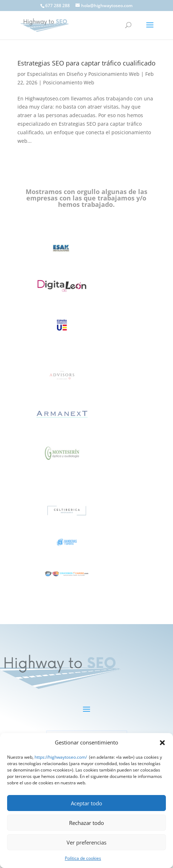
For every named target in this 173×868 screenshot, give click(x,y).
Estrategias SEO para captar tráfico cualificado (86, 63)
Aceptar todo (86, 803)
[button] (162, 743)
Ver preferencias (86, 842)
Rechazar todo (86, 823)
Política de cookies (83, 858)
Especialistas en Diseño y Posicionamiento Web (83, 74)
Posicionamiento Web (69, 82)
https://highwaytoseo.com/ (61, 757)
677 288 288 (57, 6)
